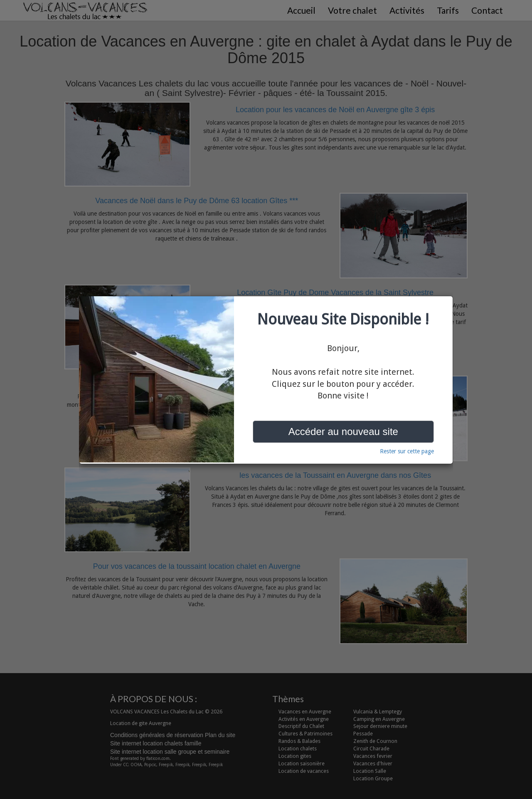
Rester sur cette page (407, 451)
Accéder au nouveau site (343, 431)
